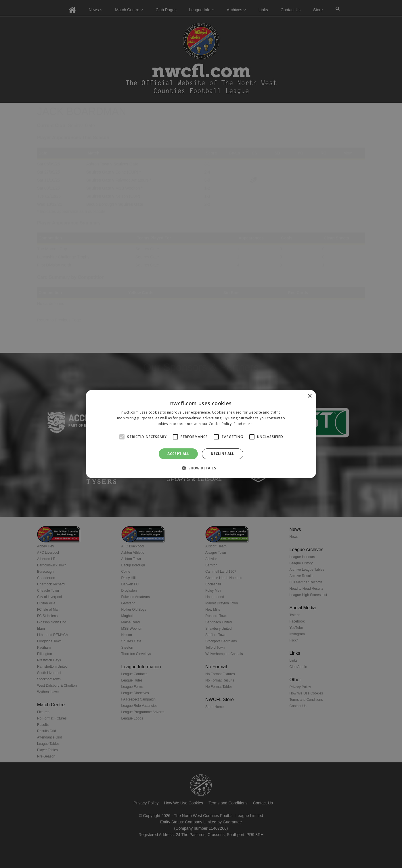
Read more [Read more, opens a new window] (243, 424)
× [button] (310, 396)
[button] (201, 468)
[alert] (201, 434)
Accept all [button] (178, 454)
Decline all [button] (222, 454)
